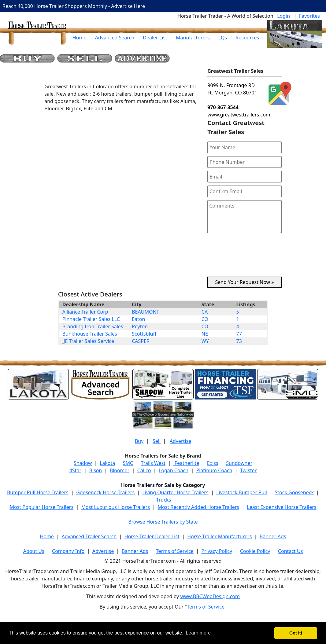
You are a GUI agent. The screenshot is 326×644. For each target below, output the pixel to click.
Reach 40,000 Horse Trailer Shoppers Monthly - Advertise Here (74, 6)
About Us (34, 551)
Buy (139, 441)
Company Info (68, 551)
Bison (95, 470)
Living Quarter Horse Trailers (176, 492)
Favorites (309, 16)
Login (283, 16)
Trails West (153, 463)
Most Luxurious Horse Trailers (116, 507)
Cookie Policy (255, 551)
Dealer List (155, 38)
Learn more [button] (198, 633)
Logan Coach (174, 470)
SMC (128, 463)
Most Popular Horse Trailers (41, 507)
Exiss (213, 463)
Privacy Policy (217, 551)
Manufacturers (193, 38)
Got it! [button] (296, 633)
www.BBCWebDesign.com (210, 596)
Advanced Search (115, 38)
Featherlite (186, 463)
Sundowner (239, 463)
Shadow (83, 463)
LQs (223, 38)
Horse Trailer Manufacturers (219, 536)
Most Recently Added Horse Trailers (198, 507)
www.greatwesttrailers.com (239, 115)
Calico (144, 470)
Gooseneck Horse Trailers (105, 492)
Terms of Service (175, 551)
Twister (248, 470)
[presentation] (245, 257)
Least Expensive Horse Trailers (282, 507)
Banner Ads (273, 536)
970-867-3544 (223, 107)
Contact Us (290, 551)
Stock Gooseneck (294, 492)
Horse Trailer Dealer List (152, 536)
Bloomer (120, 470)
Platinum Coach (214, 470)
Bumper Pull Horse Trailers (38, 492)
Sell (157, 441)
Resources (247, 38)
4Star (75, 470)
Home (80, 38)
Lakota (107, 463)
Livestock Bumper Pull (242, 492)
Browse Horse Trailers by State (163, 522)
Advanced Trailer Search (89, 536)
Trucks (164, 500)
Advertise (180, 441)
